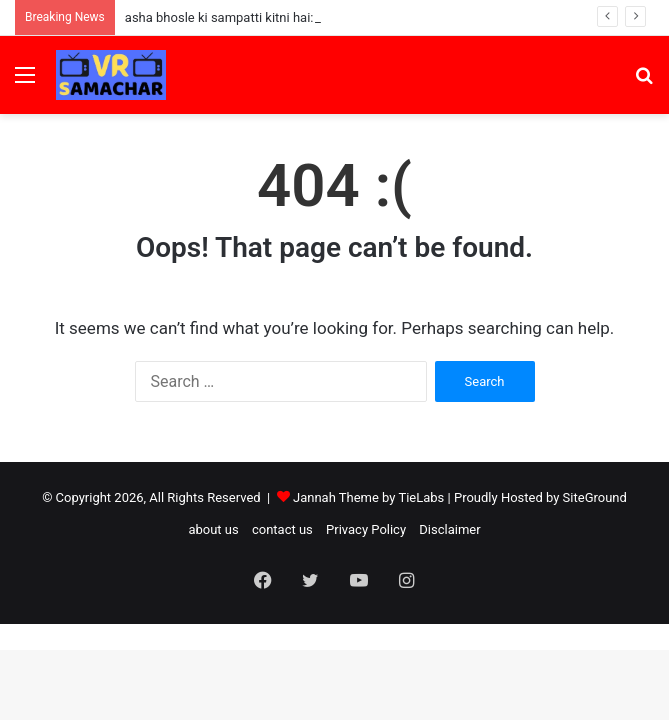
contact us (282, 529)
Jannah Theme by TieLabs (368, 497)
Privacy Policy (366, 529)
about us (213, 529)
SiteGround (595, 497)
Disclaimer (449, 529)
